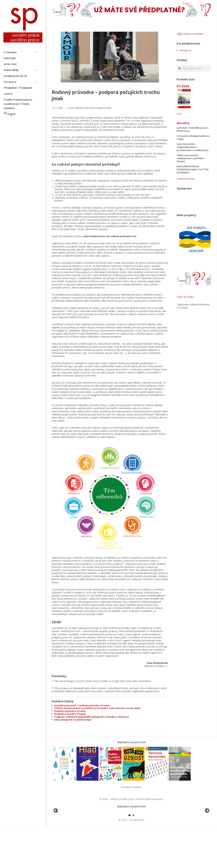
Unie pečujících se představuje (73, 720)
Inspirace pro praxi (85, 108)
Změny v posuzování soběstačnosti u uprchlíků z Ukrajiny (191, 158)
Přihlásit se (185, 50)
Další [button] (207, 830)
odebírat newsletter (190, 34)
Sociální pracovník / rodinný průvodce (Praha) (82, 705)
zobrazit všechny (186, 179)
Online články (104, 108)
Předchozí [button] (56, 830)
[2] (123, 563)
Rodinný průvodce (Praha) (70, 711)
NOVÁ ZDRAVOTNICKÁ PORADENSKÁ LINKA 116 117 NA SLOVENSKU (193, 169)
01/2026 (183, 86)
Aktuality (183, 123)
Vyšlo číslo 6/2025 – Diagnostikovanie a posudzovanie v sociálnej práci (193, 147)
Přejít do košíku (185, 297)
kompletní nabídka (131, 787)
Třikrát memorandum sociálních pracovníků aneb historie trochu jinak (97, 708)
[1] (140, 278)
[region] (131, 831)
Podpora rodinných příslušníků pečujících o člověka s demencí (92, 717)
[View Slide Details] (65, 831)
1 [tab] (129, 854)
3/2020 (71, 108)
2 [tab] (133, 854)
